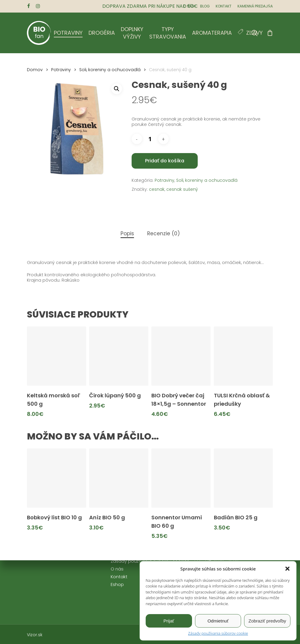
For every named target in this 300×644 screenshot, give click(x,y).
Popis (127, 234)
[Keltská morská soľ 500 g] (57, 356)
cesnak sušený (182, 189)
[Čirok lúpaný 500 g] (119, 356)
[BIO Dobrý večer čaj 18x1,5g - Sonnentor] (181, 356)
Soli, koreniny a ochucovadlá (110, 70)
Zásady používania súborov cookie (218, 633)
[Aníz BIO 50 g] (119, 478)
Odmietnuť (218, 621)
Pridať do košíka (165, 161)
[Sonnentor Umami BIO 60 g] (181, 478)
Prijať (169, 621)
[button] (287, 569)
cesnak (157, 189)
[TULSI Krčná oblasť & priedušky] (243, 356)
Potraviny (61, 70)
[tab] (127, 234)
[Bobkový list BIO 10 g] (57, 478)
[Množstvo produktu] (150, 139)
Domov (35, 70)
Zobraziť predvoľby (267, 621)
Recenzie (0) (163, 234)
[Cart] (270, 33)
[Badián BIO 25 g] (243, 478)
